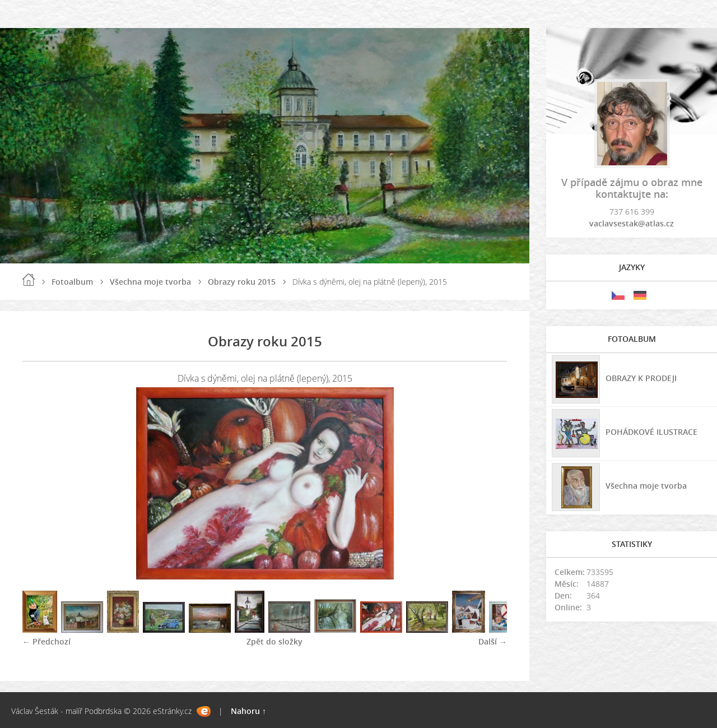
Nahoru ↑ (248, 711)
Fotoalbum (72, 282)
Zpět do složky (274, 641)
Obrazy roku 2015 (242, 282)
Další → (493, 641)
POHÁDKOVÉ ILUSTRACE (651, 432)
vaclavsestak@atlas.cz (632, 223)
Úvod (29, 280)
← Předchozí (46, 641)
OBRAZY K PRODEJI (641, 378)
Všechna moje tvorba (150, 282)
